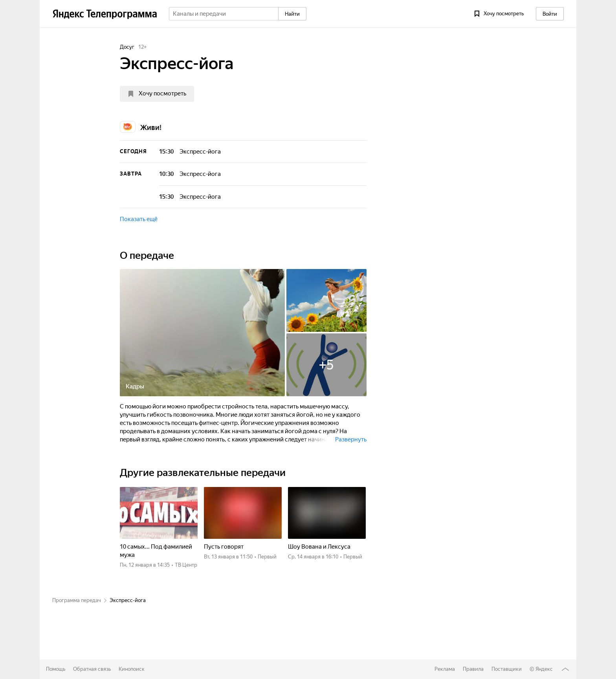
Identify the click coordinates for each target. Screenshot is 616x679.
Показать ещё (139, 219)
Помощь (56, 669)
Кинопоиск (132, 669)
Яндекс (544, 669)
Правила (473, 669)
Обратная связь (92, 669)
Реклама (445, 669)
